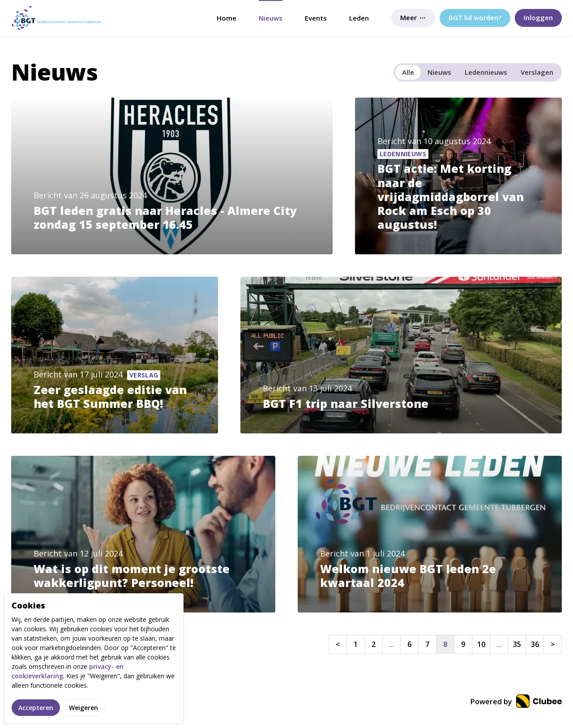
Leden (359, 18)
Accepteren (36, 711)
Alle (408, 72)
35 (517, 644)
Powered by (516, 702)
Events (316, 18)
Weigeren (83, 711)
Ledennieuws (486, 72)
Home (227, 18)
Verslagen (537, 72)
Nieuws (271, 18)
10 (481, 644)
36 (535, 644)
